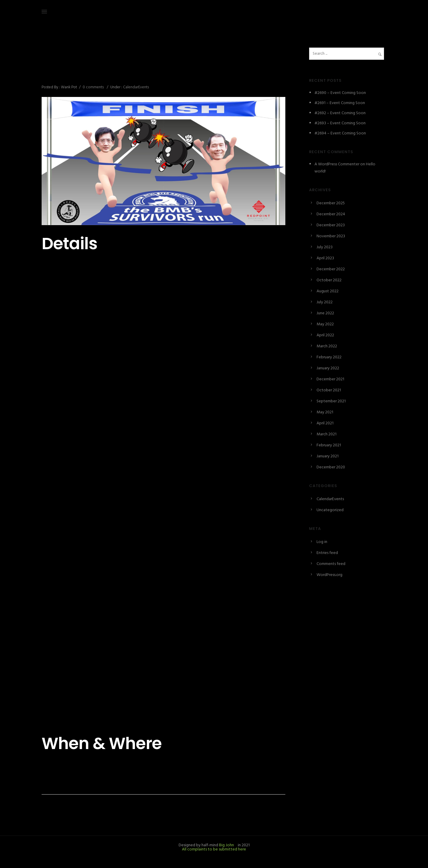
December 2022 (331, 269)
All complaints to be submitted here (214, 849)
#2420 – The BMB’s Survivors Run (112, 74)
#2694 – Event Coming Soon (340, 133)
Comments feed (331, 564)
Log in (322, 542)
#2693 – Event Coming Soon (340, 123)
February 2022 (329, 357)
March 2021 (326, 434)
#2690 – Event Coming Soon (340, 93)
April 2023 (325, 258)
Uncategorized (330, 510)
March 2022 (327, 346)
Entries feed (327, 553)
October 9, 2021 (56, 61)
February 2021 (329, 445)
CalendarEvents (136, 87)
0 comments (93, 87)
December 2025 (331, 203)
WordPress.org (329, 575)
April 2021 (325, 423)
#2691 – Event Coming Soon (340, 103)
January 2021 (328, 456)
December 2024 (331, 214)
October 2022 (329, 280)
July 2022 (325, 302)
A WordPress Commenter (337, 164)
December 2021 (330, 379)
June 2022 (325, 313)
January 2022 (328, 368)
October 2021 (329, 390)
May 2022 (325, 324)
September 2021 (331, 401)
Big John (226, 845)
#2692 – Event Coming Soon (340, 113)
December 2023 (331, 225)
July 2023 (325, 247)
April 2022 (325, 335)
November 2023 (331, 236)
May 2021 (325, 412)
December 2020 (331, 467)
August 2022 (328, 291)
